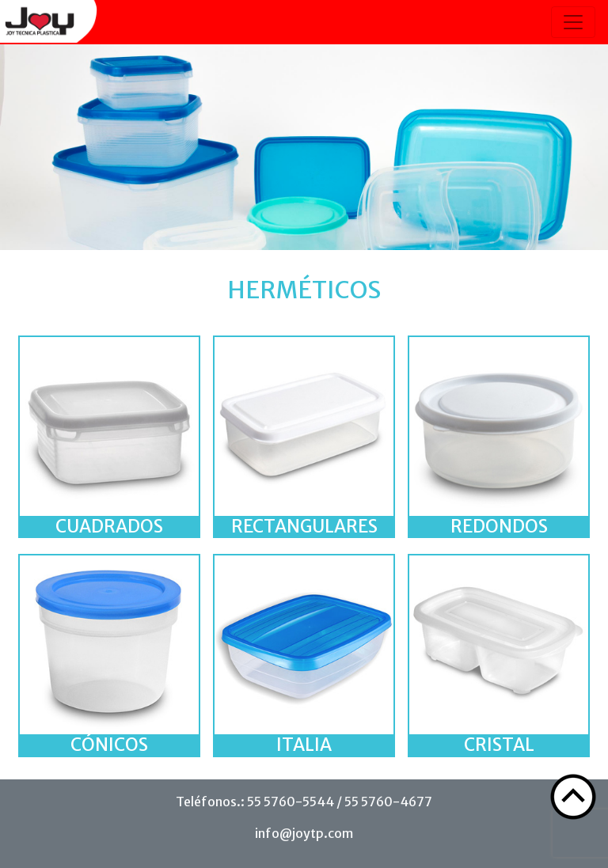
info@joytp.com (304, 833)
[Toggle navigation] (573, 22)
